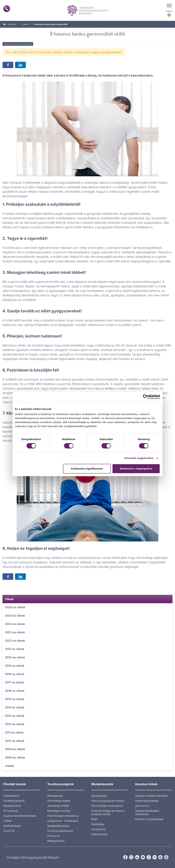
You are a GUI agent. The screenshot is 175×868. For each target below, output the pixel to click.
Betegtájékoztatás (58, 826)
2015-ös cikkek (15, 699)
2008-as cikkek (15, 757)
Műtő (94, 819)
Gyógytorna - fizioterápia (63, 821)
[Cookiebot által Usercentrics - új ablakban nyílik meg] (145, 397)
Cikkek (25, 24)
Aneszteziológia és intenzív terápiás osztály (108, 812)
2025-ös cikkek (15, 616)
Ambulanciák (99, 834)
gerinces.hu (142, 806)
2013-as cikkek (15, 716)
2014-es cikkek (15, 707)
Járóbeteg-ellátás (58, 806)
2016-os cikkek (15, 691)
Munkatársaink (12, 806)
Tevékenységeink (14, 801)
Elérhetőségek (12, 826)
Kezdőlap (10, 24)
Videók (9, 766)
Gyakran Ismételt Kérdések (20, 816)
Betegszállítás (56, 841)
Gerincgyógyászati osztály (108, 801)
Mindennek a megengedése (136, 469)
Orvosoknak (11, 811)
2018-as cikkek (15, 674)
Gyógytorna (99, 829)
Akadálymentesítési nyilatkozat (147, 812)
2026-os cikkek (15, 607)
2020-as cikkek (15, 657)
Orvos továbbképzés (60, 831)
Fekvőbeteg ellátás (59, 801)
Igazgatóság (99, 796)
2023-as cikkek (15, 632)
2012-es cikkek (15, 724)
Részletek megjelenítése (139, 458)
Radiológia (98, 824)
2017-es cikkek (15, 682)
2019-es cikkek (15, 666)
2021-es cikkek (15, 649)
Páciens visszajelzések (149, 819)
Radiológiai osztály (59, 811)
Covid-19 (9, 831)
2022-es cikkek (15, 641)
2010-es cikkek (15, 741)
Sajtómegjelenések (147, 801)
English (169, 11)
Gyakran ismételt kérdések (151, 796)
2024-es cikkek (15, 624)
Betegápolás (55, 796)
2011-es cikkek (14, 732)
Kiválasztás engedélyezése (87, 469)
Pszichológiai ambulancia (63, 816)
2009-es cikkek (15, 749)
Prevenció (53, 836)
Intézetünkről (11, 796)
